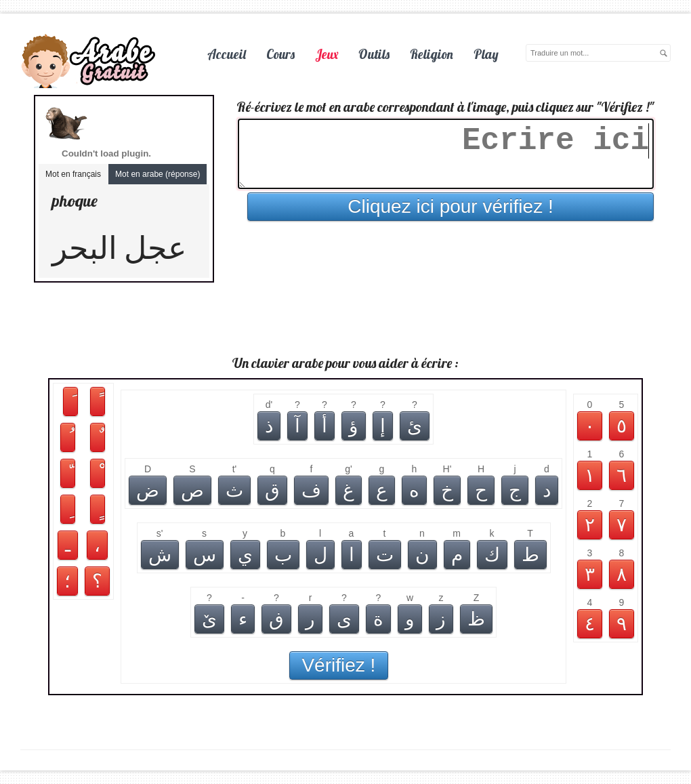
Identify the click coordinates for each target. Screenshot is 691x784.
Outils (374, 54)
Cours (280, 54)
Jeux (327, 54)
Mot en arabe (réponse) (158, 174)
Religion (432, 54)
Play (486, 54)
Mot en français (73, 174)
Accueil (227, 54)
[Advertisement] (345, 320)
